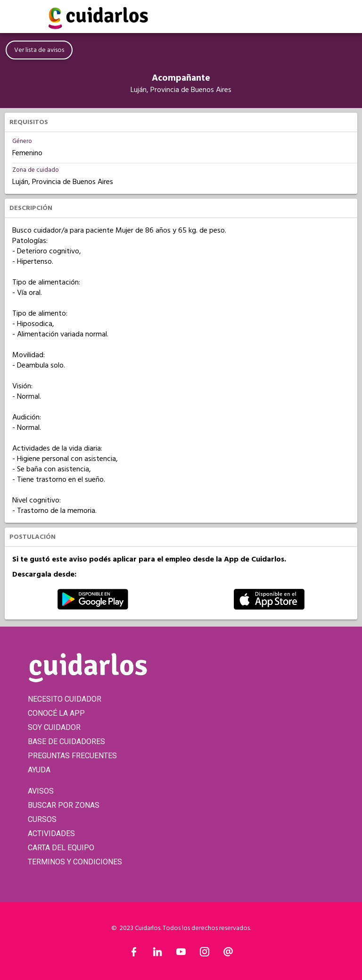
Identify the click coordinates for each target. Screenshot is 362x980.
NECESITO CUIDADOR (65, 699)
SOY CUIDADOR (54, 727)
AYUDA (39, 770)
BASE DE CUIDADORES (66, 741)
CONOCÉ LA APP (56, 713)
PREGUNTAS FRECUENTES (72, 756)
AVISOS (41, 791)
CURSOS (42, 819)
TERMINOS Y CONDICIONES (75, 862)
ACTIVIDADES (51, 833)
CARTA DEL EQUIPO (61, 848)
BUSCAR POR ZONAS (64, 805)
